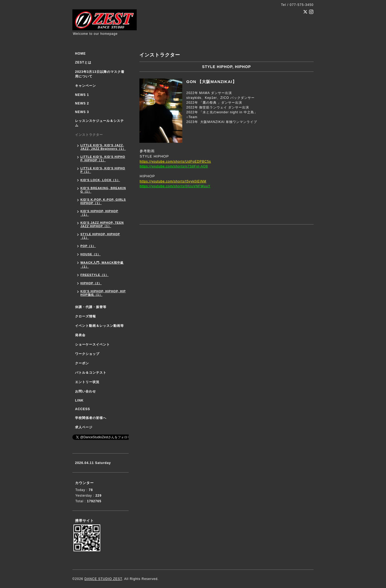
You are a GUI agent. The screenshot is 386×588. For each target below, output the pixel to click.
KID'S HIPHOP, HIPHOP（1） (99, 213)
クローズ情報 (86, 316)
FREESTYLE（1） (94, 275)
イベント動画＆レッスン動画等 (99, 326)
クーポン (82, 363)
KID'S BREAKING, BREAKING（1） (103, 190)
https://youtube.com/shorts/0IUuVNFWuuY (175, 186)
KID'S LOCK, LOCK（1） (100, 180)
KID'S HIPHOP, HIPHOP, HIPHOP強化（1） (103, 293)
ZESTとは (83, 62)
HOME (80, 54)
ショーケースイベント (92, 344)
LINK (79, 400)
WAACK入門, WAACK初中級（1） (102, 265)
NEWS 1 (82, 95)
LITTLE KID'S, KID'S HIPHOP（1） (103, 170)
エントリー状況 (87, 382)
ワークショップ (87, 354)
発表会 (80, 335)
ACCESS (83, 409)
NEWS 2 (82, 103)
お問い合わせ (86, 391)
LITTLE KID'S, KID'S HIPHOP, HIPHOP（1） (103, 158)
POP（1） (88, 246)
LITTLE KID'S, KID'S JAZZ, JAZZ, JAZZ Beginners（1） (103, 147)
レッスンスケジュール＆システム (99, 123)
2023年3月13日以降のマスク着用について (100, 74)
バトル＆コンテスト (91, 373)
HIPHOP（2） (91, 283)
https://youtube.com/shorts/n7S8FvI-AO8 (174, 166)
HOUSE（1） (90, 254)
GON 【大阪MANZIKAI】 (211, 82)
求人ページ (84, 427)
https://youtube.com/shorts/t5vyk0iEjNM (173, 181)
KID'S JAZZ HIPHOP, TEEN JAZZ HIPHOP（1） (102, 224)
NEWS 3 (82, 112)
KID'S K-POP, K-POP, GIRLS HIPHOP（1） (103, 201)
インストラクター (89, 135)
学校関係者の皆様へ (91, 418)
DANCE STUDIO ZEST (103, 579)
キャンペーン (86, 86)
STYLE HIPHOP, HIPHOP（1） (100, 236)
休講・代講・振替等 (91, 307)
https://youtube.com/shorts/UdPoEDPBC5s (175, 162)
